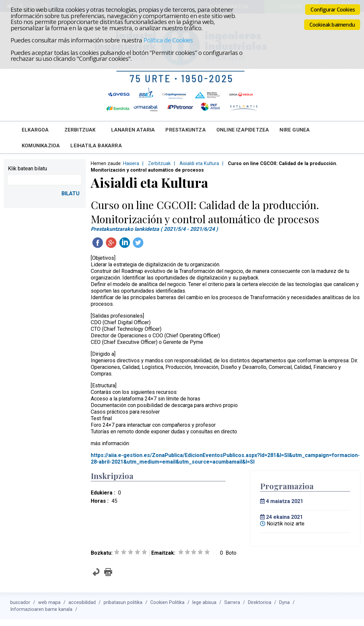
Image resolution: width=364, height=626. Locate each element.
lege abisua (204, 602)
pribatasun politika (123, 602)
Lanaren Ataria (133, 130)
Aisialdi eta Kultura (199, 164)
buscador (20, 602)
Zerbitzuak (80, 130)
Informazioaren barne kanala (41, 609)
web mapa (49, 602)
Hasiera (131, 164)
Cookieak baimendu (332, 25)
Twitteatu (138, 243)
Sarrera (232, 602)
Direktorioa (260, 602)
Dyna (284, 602)
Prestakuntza (185, 130)
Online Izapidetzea (243, 130)
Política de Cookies (168, 40)
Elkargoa (35, 130)
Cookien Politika (167, 602)
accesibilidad (82, 602)
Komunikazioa (41, 146)
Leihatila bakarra (96, 146)
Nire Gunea (295, 130)
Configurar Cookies (333, 10)
